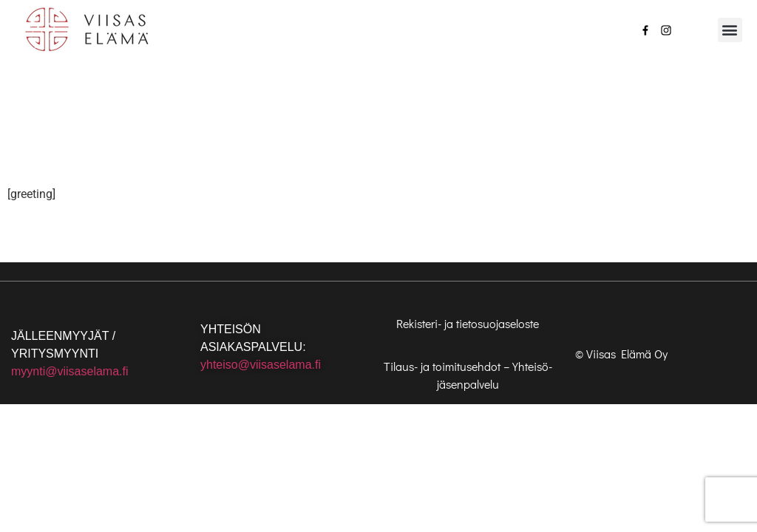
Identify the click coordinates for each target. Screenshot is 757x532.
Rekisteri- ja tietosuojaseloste (468, 323)
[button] (730, 30)
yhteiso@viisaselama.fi (261, 365)
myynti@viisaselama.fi (70, 371)
